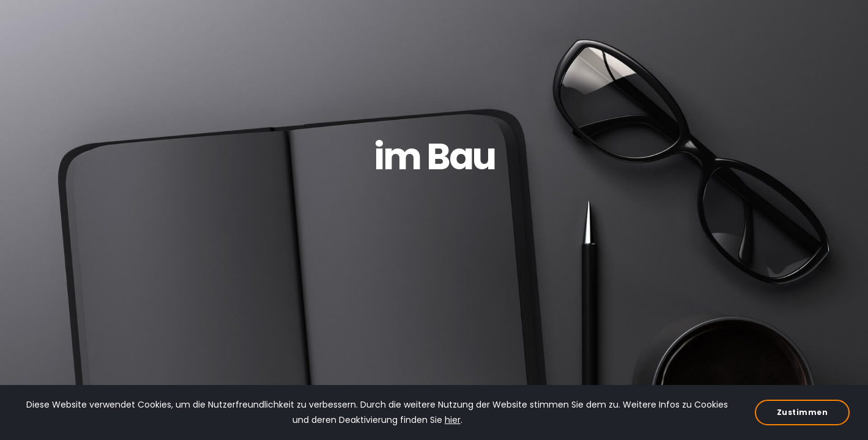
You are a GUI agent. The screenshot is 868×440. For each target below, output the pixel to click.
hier (453, 420)
